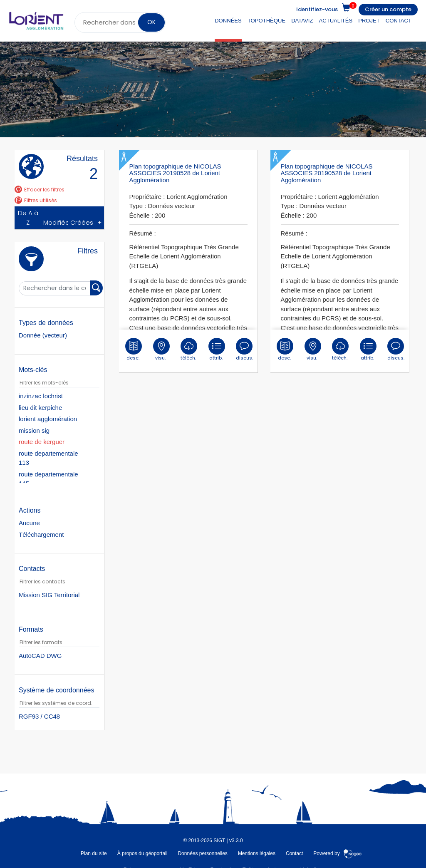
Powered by (338, 853)
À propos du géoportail (142, 853)
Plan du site (94, 853)
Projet (369, 21)
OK (151, 22)
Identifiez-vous (317, 9)
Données (228, 21)
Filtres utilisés (36, 200)
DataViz (302, 21)
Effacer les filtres (40, 190)
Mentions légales (257, 853)
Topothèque (266, 21)
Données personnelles (202, 853)
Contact (399, 21)
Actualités (336, 21)
